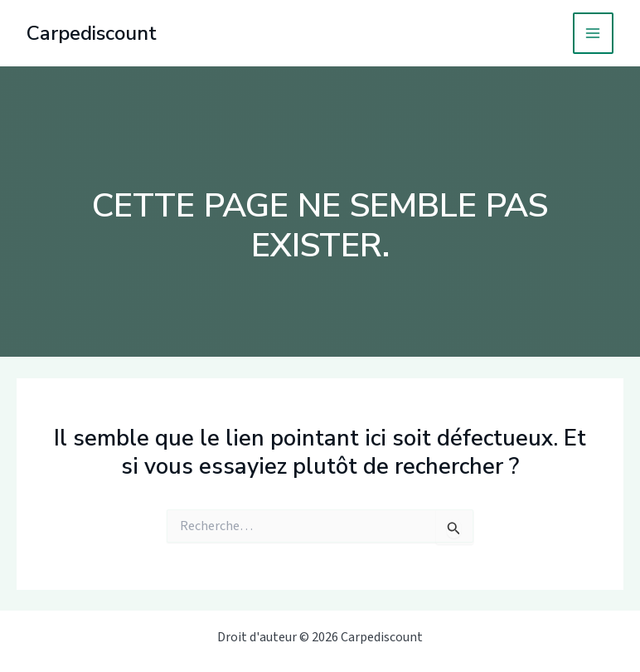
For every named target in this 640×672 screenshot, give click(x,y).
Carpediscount (92, 33)
